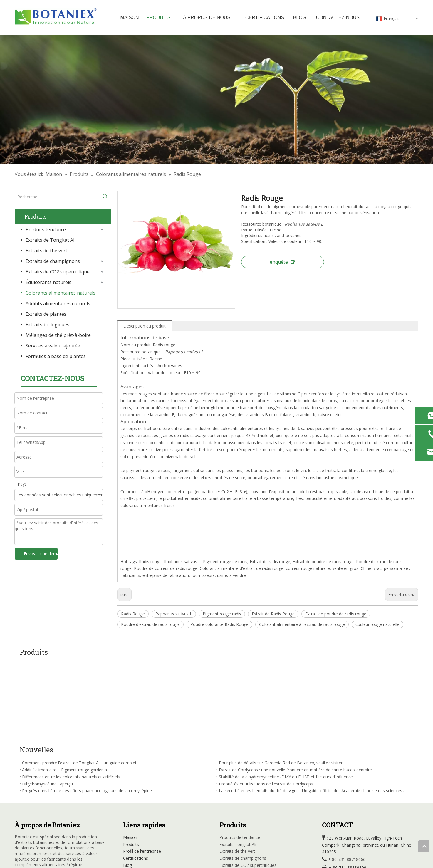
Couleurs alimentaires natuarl (247, 799)
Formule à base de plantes (245, 834)
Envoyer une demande (41, 554)
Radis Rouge (133, 614)
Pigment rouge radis (222, 614)
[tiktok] (68, 809)
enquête (283, 262)
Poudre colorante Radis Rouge (219, 624)
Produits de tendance (240, 757)
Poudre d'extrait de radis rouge (150, 624)
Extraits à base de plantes (244, 813)
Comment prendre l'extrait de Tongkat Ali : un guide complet (79, 683)
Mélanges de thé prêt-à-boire (58, 335)
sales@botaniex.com (351, 805)
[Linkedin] (31, 809)
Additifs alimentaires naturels (58, 303)
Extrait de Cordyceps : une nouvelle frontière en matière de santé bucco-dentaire (295, 690)
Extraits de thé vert (46, 251)
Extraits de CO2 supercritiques (248, 785)
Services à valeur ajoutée (53, 346)
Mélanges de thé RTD (240, 827)
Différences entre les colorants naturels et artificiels (71, 697)
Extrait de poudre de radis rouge (336, 614)
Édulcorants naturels (48, 282)
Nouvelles (132, 792)
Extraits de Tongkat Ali (51, 240)
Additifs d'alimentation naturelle (249, 806)
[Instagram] (56, 809)
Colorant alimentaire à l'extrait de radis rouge (302, 624)
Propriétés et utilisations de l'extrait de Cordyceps (266, 704)
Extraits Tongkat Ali (238, 764)
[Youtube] (43, 809)
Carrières (132, 799)
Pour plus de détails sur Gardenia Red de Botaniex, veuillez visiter (281, 683)
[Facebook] (19, 809)
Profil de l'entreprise (142, 771)
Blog (127, 785)
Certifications (136, 778)
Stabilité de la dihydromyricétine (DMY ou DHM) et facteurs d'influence (286, 697)
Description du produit (145, 326)
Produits (131, 764)
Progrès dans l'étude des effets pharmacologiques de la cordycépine (87, 711)
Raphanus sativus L (174, 614)
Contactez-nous (138, 806)
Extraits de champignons (53, 261)
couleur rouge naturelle (377, 624)
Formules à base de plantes (56, 356)
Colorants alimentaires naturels (61, 293)
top (424, 846)
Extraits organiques (238, 820)
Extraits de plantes (46, 314)
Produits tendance (46, 229)
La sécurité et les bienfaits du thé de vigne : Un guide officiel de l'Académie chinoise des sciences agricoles (315, 711)
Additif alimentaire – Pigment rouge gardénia (64, 690)
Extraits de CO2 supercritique (58, 272)
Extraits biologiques (47, 325)
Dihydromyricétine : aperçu (47, 704)
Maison (130, 757)
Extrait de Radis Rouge (273, 614)
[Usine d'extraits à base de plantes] (216, 99)
